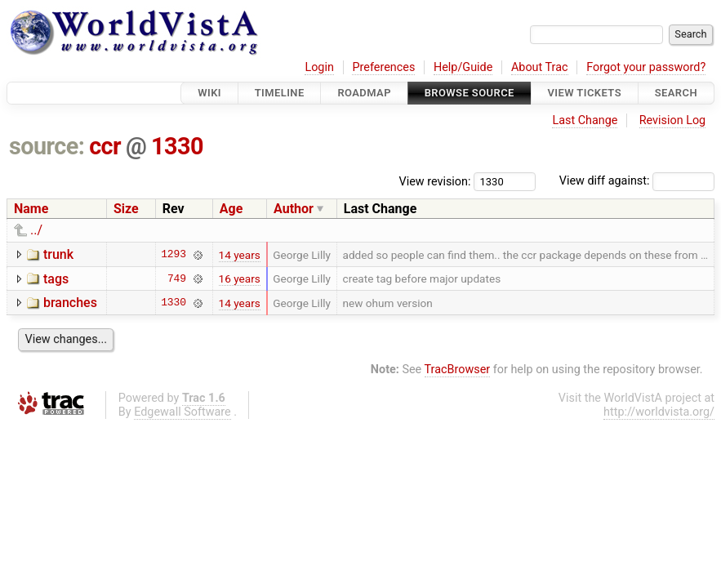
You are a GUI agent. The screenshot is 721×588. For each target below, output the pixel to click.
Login (319, 67)
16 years (240, 278)
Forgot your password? (646, 67)
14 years (240, 255)
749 (177, 278)
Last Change (585, 120)
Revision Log (673, 120)
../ (36, 230)
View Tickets (585, 93)
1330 (177, 146)
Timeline (280, 93)
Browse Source (470, 93)
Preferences (383, 67)
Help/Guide (463, 67)
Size (126, 209)
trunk (58, 254)
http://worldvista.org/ (659, 412)
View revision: (435, 181)
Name (31, 209)
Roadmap (364, 93)
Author (294, 209)
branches (70, 303)
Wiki (209, 93)
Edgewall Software (182, 412)
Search (676, 93)
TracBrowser (458, 370)
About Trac (540, 67)
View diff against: (637, 181)
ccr (105, 146)
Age (231, 209)
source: (47, 146)
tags (56, 279)
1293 (174, 255)
